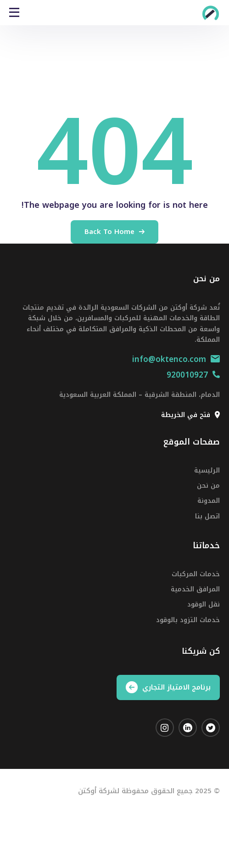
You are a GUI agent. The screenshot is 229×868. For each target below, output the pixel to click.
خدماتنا (206, 545)
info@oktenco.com (176, 359)
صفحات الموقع (192, 442)
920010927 (193, 375)
